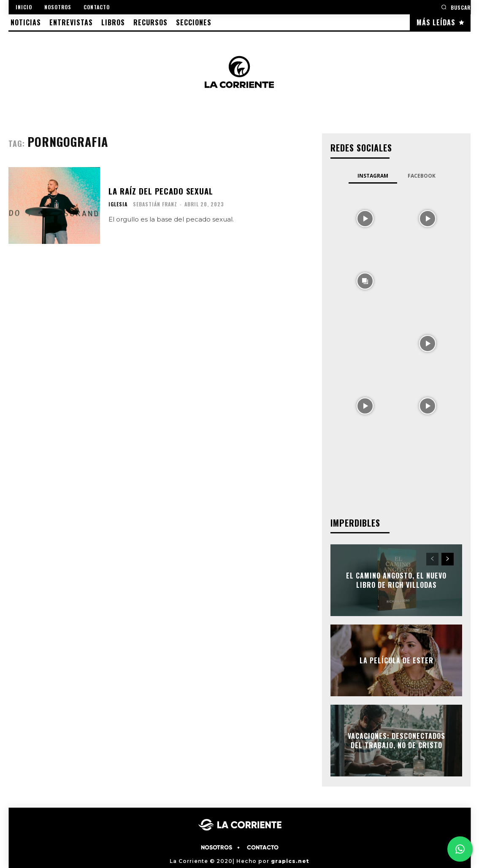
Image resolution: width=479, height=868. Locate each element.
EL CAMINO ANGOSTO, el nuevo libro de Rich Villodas (396, 580)
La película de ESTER (396, 660)
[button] (456, 7)
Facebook (422, 176)
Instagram (373, 176)
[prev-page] (432, 559)
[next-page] (448, 559)
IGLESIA (118, 204)
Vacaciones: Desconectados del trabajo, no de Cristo (396, 740)
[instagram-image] (365, 218)
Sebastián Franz (155, 204)
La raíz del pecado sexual (160, 191)
